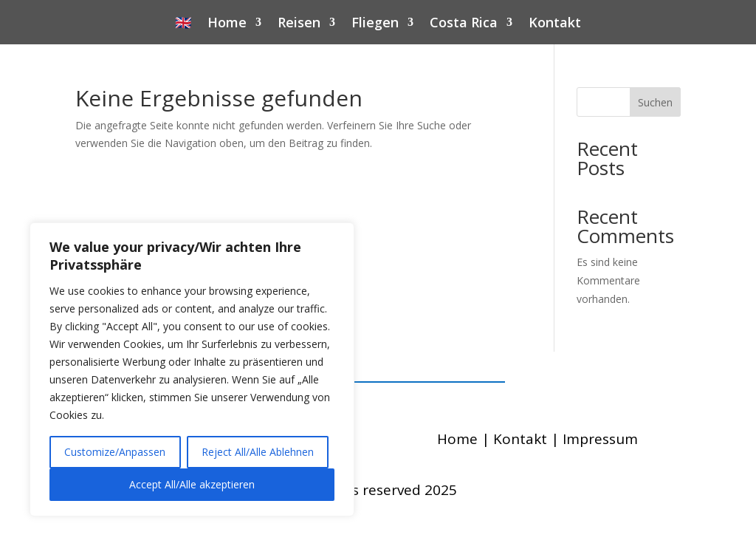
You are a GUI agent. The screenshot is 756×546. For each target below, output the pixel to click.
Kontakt (555, 24)
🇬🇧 (183, 24)
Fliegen (375, 24)
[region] (192, 369)
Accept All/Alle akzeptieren (192, 484)
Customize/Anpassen (115, 452)
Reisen (299, 24)
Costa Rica (464, 24)
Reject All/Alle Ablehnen (258, 452)
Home (227, 24)
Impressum (600, 439)
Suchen (655, 102)
